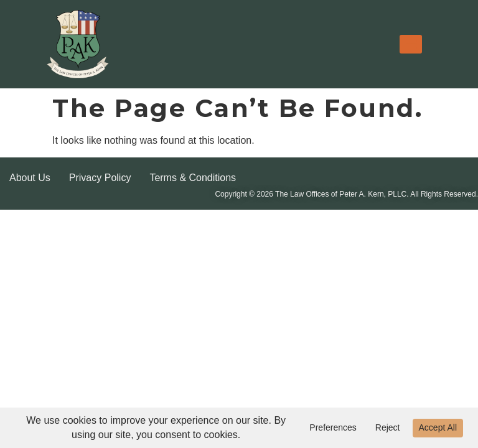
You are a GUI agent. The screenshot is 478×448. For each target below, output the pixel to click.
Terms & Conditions (193, 178)
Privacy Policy (100, 178)
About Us (30, 178)
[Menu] (411, 44)
